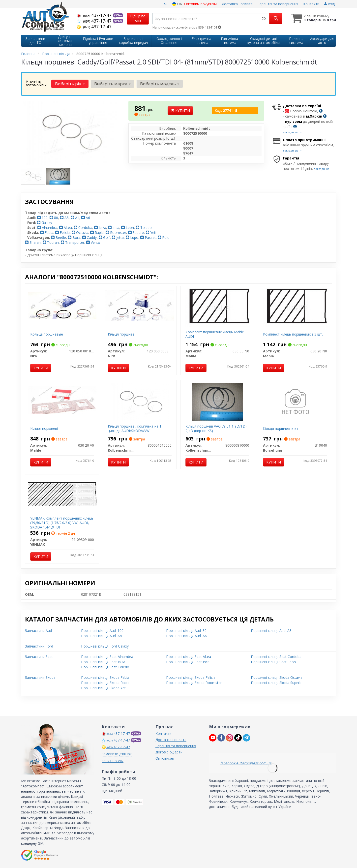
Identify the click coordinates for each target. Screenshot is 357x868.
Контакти (311, 4)
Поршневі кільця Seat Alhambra (107, 657)
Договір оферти (169, 752)
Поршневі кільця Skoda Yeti (104, 688)
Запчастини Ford (39, 646)
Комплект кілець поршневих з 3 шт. (293, 334)
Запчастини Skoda (40, 677)
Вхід (329, 4)
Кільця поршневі (122, 334)
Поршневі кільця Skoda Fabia (105, 677)
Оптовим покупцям (200, 4)
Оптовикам (165, 758)
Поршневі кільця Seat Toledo (105, 667)
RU (165, 4)
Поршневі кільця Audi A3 (271, 631)
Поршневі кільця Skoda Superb (276, 683)
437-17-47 (95, 15)
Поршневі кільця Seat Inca (188, 662)
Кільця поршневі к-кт (281, 428)
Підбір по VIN (138, 18)
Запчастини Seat (39, 657)
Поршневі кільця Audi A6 (186, 636)
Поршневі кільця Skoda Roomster (194, 683)
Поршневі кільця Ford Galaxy (105, 646)
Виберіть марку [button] (112, 84)
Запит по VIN (113, 761)
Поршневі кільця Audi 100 (102, 631)
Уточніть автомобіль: (36, 83)
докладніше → (292, 132)
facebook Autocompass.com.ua (246, 763)
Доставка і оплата (237, 4)
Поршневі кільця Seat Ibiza (103, 662)
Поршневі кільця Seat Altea (189, 657)
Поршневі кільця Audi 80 (186, 631)
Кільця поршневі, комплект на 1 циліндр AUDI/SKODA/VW (135, 428)
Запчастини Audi (39, 631)
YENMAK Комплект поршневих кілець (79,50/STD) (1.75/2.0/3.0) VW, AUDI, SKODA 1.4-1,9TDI (62, 523)
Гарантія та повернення (278, 4)
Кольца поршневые (47, 334)
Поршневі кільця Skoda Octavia (277, 677)
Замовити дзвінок (117, 754)
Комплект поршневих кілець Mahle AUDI (215, 334)
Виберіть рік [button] (70, 84)
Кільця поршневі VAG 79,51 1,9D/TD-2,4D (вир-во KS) (216, 428)
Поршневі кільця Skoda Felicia (191, 677)
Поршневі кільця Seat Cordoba (276, 657)
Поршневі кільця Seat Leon (273, 662)
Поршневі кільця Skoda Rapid (105, 683)
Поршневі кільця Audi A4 (101, 636)
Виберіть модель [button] (160, 84)
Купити (180, 110)
